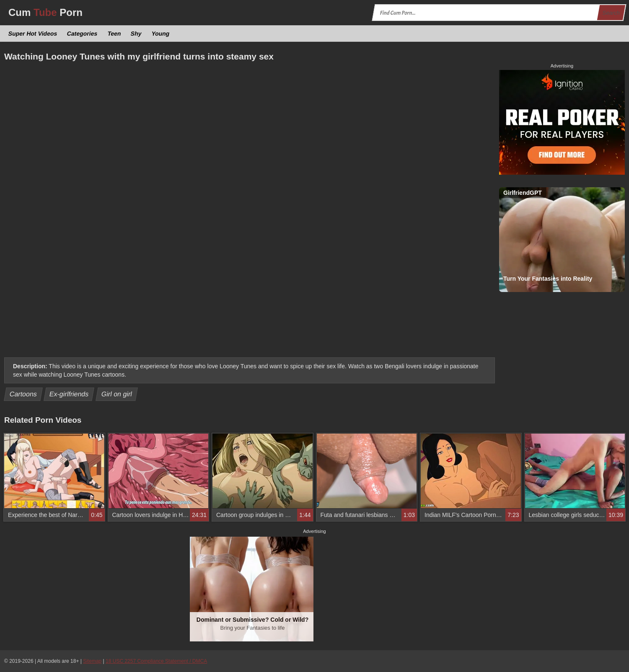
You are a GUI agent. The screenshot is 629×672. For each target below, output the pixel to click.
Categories (82, 34)
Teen (114, 34)
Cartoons (23, 394)
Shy (136, 34)
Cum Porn (45, 12)
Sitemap (92, 661)
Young (160, 34)
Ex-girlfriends (69, 394)
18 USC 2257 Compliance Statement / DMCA (156, 661)
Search (611, 13)
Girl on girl (117, 394)
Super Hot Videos (33, 34)
